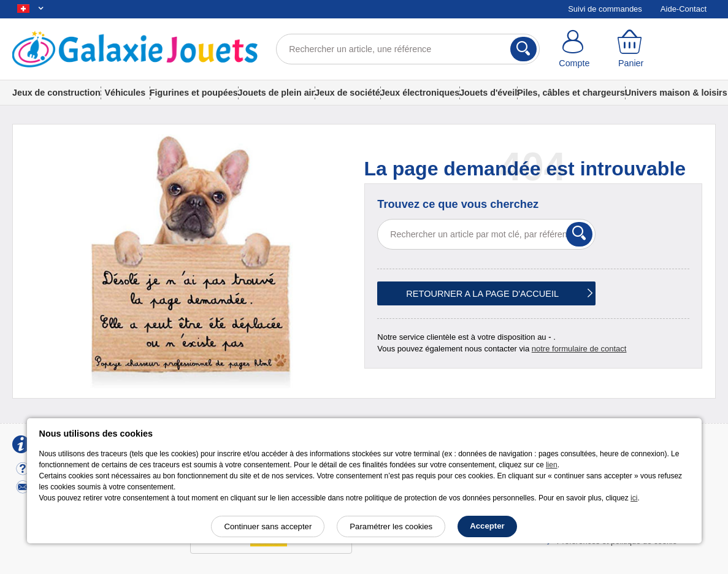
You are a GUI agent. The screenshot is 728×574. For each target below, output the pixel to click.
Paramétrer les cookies (391, 526)
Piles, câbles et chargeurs (571, 93)
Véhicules (125, 93)
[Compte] (574, 49)
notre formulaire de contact (579, 349)
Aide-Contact (684, 9)
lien (552, 465)
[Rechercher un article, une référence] (408, 49)
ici (634, 498)
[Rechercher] (523, 49)
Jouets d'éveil (488, 93)
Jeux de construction (56, 93)
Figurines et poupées (194, 93)
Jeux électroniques (420, 93)
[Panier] (630, 49)
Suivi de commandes (605, 9)
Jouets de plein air (277, 93)
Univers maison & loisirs (676, 93)
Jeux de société (347, 93)
